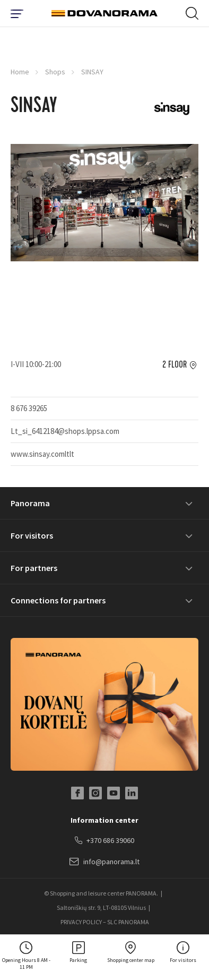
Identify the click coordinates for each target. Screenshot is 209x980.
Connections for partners (58, 600)
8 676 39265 (29, 408)
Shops (55, 72)
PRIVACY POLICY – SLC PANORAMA (105, 922)
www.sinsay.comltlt (42, 454)
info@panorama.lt (104, 862)
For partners (34, 568)
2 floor (175, 365)
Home (20, 72)
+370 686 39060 (104, 841)
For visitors (32, 535)
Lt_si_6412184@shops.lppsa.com (65, 431)
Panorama (30, 503)
